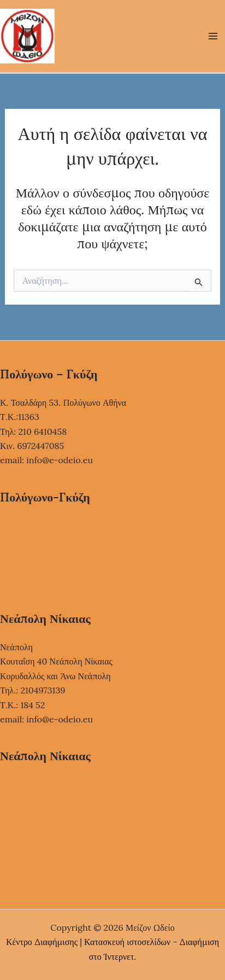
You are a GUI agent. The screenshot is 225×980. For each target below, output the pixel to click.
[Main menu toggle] (213, 36)
